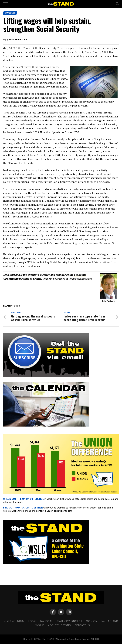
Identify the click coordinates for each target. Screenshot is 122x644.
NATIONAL (46, 621)
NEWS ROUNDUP (14, 621)
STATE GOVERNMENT (69, 621)
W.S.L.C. (40, 625)
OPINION (92, 621)
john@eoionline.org (80, 279)
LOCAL (32, 621)
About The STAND (59, 625)
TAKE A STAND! (110, 621)
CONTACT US (82, 625)
